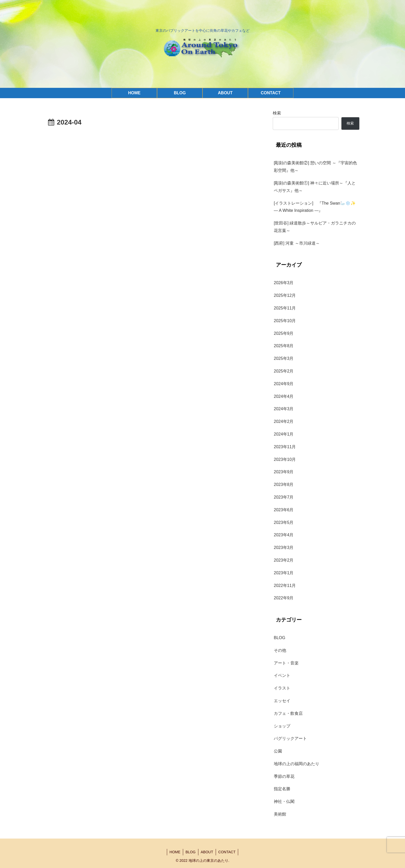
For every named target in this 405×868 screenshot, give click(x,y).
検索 (277, 113)
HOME (175, 852)
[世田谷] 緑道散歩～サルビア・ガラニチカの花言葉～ (315, 227)
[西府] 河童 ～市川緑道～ (297, 243)
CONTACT (227, 852)
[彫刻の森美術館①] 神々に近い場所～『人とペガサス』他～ (315, 187)
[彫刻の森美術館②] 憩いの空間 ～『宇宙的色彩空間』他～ (315, 167)
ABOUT (207, 852)
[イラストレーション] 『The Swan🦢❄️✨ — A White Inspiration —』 (317, 207)
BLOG (190, 852)
